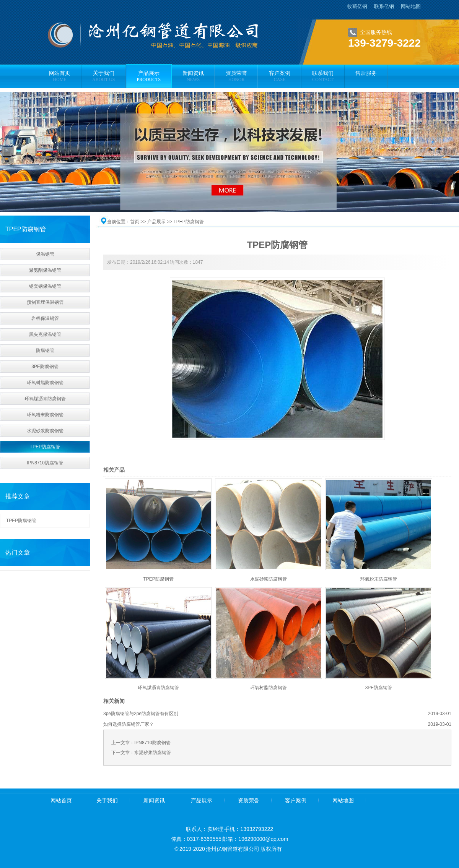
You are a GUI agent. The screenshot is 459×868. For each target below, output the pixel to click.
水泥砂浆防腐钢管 (45, 431)
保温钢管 (45, 254)
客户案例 (296, 801)
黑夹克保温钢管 (45, 334)
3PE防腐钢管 (45, 367)
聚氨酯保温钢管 (45, 270)
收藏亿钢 (357, 6)
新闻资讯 (154, 801)
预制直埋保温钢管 (45, 302)
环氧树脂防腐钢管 (45, 383)
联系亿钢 (384, 6)
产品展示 (156, 222)
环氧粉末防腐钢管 (45, 415)
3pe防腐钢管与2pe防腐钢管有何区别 (141, 714)
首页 (135, 222)
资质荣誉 (249, 801)
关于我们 (107, 801)
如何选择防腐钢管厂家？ (129, 724)
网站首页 (61, 801)
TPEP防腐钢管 (45, 447)
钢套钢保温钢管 (45, 286)
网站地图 (411, 6)
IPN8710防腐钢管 (45, 463)
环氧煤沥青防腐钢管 (45, 399)
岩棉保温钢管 (45, 318)
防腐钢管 (45, 350)
